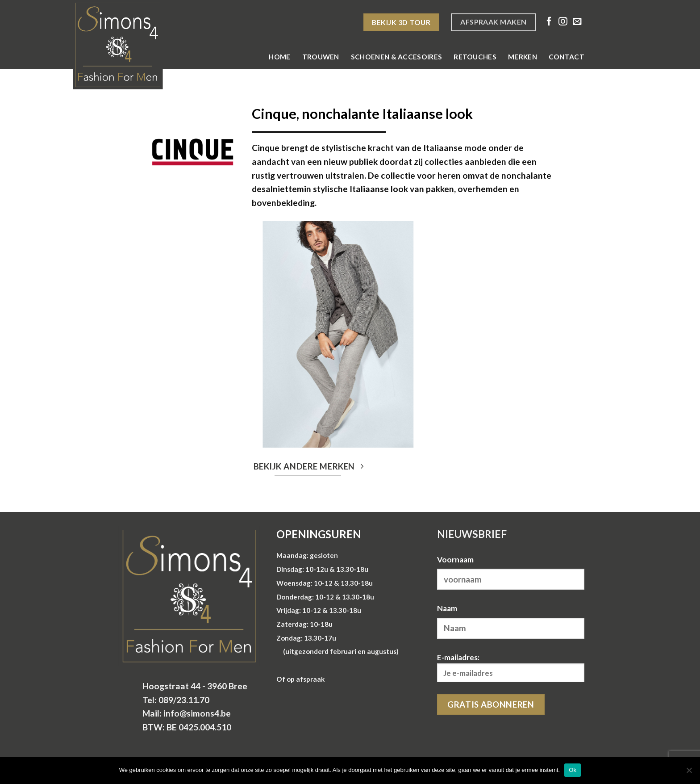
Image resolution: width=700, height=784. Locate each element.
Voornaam (455, 560)
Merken (523, 57)
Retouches (475, 57)
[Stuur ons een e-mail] (577, 22)
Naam (447, 608)
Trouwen (321, 57)
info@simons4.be (197, 713)
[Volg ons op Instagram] (563, 22)
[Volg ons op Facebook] (549, 22)
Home (279, 57)
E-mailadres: (511, 668)
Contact (567, 57)
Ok (573, 770)
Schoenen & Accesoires (396, 57)
